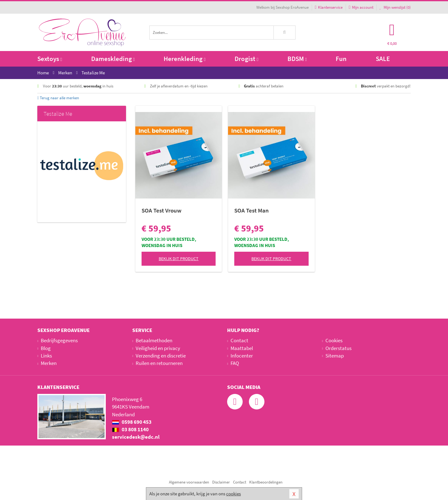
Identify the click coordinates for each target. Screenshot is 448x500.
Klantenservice (329, 7)
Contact (239, 340)
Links (46, 356)
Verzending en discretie (161, 356)
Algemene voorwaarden (189, 482)
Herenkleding (184, 59)
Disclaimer (221, 482)
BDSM (297, 59)
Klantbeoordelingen (266, 482)
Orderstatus (338, 348)
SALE (383, 59)
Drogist (246, 59)
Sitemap (335, 356)
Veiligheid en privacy (158, 348)
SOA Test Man (252, 210)
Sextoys (50, 59)
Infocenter (242, 356)
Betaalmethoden (154, 340)
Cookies (334, 340)
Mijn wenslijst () (395, 7)
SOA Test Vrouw (161, 210)
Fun (341, 59)
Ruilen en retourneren (159, 363)
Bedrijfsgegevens (59, 340)
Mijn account (361, 7)
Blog (46, 348)
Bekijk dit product (179, 259)
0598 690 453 (132, 422)
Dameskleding (113, 59)
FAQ (235, 363)
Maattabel (242, 348)
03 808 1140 (130, 429)
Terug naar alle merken (58, 98)
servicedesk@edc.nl (136, 437)
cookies (233, 494)
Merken (49, 363)
